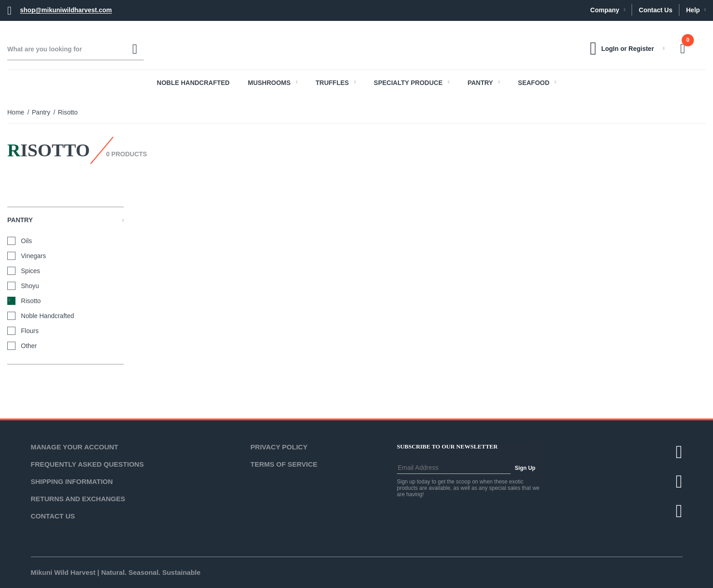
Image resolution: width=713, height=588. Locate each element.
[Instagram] (679, 511)
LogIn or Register (627, 49)
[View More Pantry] (123, 220)
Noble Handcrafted (193, 83)
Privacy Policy (279, 447)
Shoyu (30, 286)
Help (696, 10)
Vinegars (33, 256)
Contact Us (656, 10)
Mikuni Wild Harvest (63, 572)
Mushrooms (273, 83)
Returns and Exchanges (78, 499)
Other (29, 346)
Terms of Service (284, 464)
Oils (26, 241)
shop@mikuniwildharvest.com (66, 10)
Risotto (31, 301)
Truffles (336, 83)
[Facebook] (679, 481)
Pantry (484, 83)
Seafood (537, 83)
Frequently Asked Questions (88, 464)
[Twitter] (679, 452)
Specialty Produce (412, 83)
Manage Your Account (75, 447)
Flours (30, 331)
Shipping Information (72, 481)
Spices (30, 271)
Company (608, 10)
